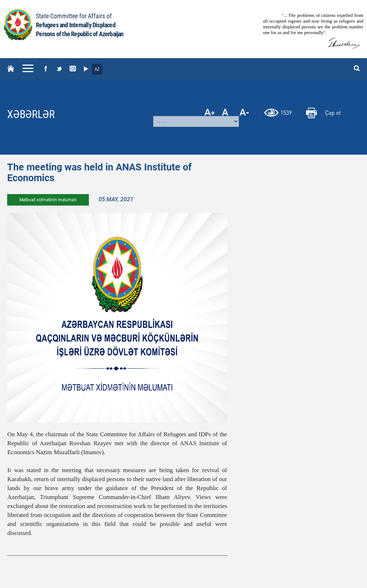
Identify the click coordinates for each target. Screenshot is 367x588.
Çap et (333, 112)
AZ (97, 69)
